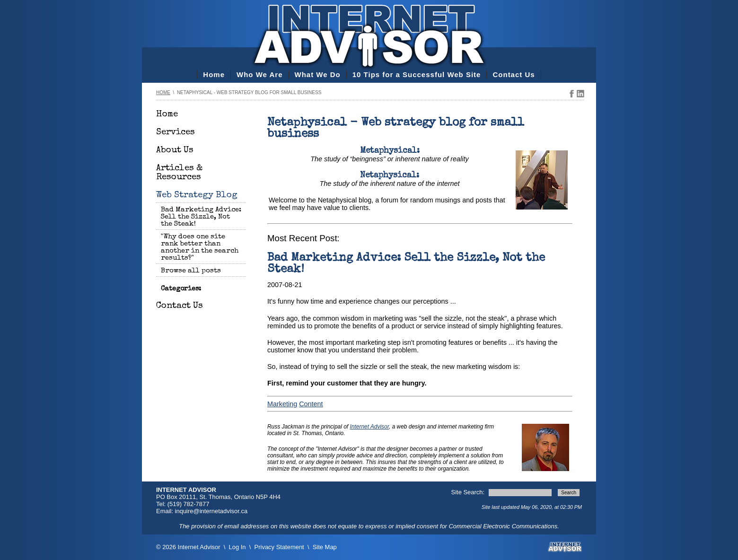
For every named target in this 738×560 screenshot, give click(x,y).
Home (214, 74)
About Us (175, 151)
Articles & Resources (179, 173)
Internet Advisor (370, 427)
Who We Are (260, 74)
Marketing (282, 404)
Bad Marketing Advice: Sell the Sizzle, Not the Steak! (201, 217)
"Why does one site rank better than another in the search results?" (200, 247)
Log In (237, 547)
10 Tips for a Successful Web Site (417, 74)
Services (176, 133)
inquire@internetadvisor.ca (211, 511)
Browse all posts (191, 271)
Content (311, 404)
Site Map (325, 547)
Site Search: (469, 492)
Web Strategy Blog (197, 196)
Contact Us (514, 74)
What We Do (318, 74)
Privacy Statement (279, 547)
